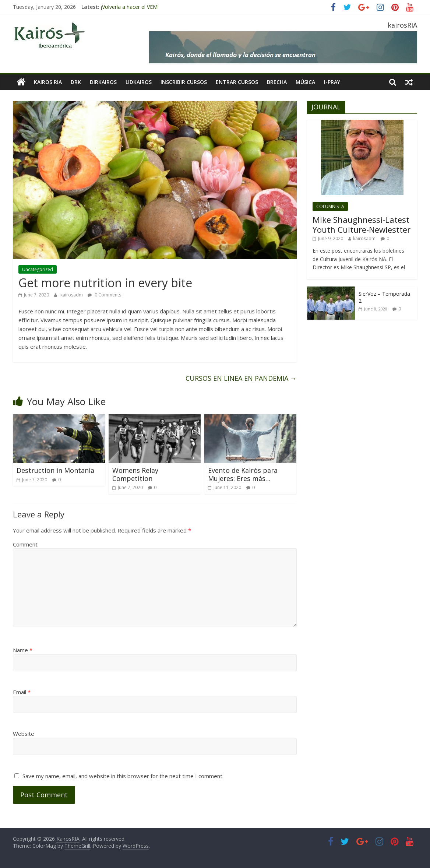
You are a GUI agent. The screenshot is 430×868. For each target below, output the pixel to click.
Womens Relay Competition (135, 474)
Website (24, 734)
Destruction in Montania (55, 470)
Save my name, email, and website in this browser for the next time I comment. (123, 776)
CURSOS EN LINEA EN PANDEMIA (241, 378)
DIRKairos (103, 82)
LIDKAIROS (139, 82)
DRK (76, 82)
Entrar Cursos (237, 82)
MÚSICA (305, 82)
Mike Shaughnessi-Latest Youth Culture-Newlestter (362, 224)
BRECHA (277, 82)
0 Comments (104, 295)
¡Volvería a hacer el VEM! (130, 7)
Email (22, 692)
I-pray (332, 82)
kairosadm (72, 295)
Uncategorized (38, 269)
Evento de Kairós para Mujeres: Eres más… (243, 474)
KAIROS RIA (48, 82)
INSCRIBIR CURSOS (184, 82)
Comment (25, 544)
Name (23, 650)
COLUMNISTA (330, 206)
